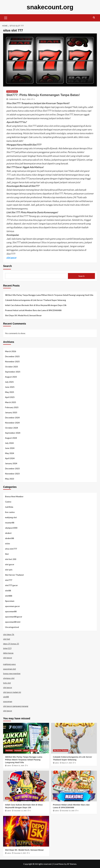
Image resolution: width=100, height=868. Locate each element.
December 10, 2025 (68, 811)
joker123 (7, 648)
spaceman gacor (12, 606)
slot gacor (11, 257)
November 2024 (12, 423)
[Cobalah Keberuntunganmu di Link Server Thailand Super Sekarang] (74, 738)
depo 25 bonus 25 (11, 643)
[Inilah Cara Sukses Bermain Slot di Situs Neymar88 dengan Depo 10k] (26, 786)
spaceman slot (10, 669)
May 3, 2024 (26, 99)
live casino (10, 512)
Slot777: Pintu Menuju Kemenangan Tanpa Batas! (43, 95)
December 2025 (12, 356)
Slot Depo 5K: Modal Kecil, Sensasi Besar (23, 315)
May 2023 (10, 479)
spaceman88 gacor (14, 617)
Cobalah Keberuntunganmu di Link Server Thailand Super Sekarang (35, 300)
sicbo (7, 543)
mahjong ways (9, 664)
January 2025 (11, 412)
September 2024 (13, 433)
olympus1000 (11, 528)
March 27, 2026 (67, 763)
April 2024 (10, 458)
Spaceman (10, 601)
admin (9, 765)
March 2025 (11, 402)
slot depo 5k (9, 634)
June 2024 (10, 448)
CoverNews (58, 864)
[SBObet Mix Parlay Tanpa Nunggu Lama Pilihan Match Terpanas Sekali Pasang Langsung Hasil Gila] (26, 738)
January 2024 (11, 463)
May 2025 (10, 392)
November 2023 (12, 473)
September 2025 (13, 372)
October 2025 (12, 366)
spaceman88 (11, 611)
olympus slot (9, 678)
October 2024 (12, 428)
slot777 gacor (11, 585)
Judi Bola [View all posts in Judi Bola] (9, 750)
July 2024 (9, 443)
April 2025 (10, 397)
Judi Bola (9, 507)
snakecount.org (50, 7)
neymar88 (10, 522)
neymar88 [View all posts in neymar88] (18, 750)
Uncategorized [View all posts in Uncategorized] (12, 91)
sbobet (8, 533)
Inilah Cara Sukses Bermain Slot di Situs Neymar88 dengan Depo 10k (36, 305)
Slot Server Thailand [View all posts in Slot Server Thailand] (61, 750)
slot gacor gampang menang (16, 706)
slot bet (7, 639)
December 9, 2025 (20, 853)
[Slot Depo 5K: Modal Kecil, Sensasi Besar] (26, 831)
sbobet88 (10, 538)
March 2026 (11, 351)
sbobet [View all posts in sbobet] (26, 750)
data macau (8, 653)
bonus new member (12, 673)
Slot (7, 554)
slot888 (9, 596)
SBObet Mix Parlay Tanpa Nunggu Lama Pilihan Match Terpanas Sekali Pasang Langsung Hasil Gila (49, 295)
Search (7, 266)
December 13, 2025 (20, 811)
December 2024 (12, 417)
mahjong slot (11, 517)
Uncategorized (12, 627)
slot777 (9, 580)
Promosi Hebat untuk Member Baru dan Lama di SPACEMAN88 (33, 310)
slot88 (8, 590)
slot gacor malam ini (12, 692)
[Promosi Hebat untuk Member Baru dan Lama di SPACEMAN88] (74, 786)
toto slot (7, 683)
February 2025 (12, 407)
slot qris (9, 569)
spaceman (8, 701)
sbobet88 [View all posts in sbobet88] (33, 750)
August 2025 (11, 377)
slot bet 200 (11, 559)
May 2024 (10, 453)
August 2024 (11, 438)
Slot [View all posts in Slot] (7, 798)
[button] (6, 17)
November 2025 (12, 361)
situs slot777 (11, 549)
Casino (8, 502)
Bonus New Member (14, 496)
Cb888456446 (14, 99)
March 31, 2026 (19, 765)
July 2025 (9, 382)
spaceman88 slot (13, 622)
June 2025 (10, 387)
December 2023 (12, 468)
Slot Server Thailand (14, 575)
